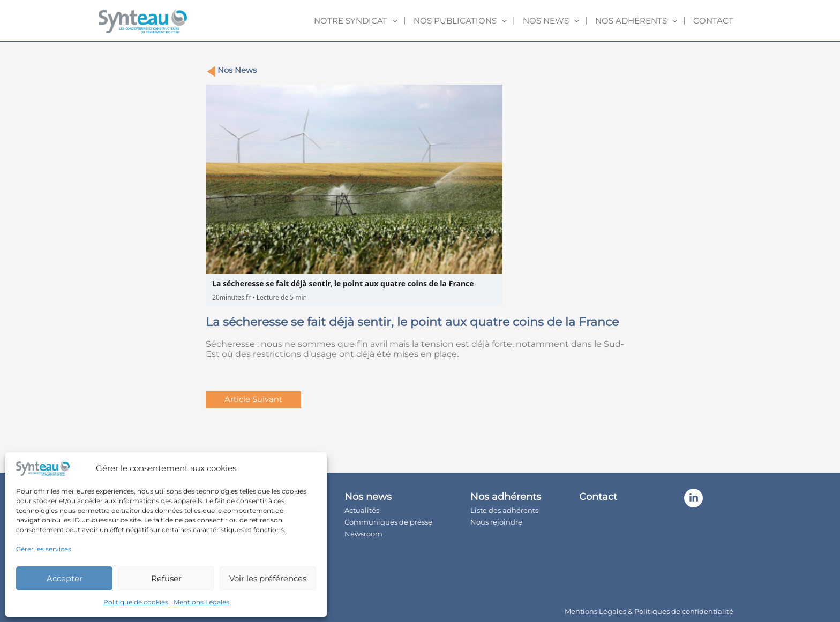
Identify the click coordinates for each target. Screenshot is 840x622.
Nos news (551, 21)
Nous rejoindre (525, 520)
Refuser (166, 578)
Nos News (238, 70)
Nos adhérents (636, 21)
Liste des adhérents (533, 509)
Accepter (65, 578)
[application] (392, 21)
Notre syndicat (356, 21)
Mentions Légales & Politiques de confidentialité (649, 608)
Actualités (381, 509)
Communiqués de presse (407, 520)
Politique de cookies (136, 602)
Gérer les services (44, 549)
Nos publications (460, 21)
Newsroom (382, 532)
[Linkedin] (712, 499)
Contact (713, 21)
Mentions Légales (201, 602)
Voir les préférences (268, 578)
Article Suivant (254, 400)
